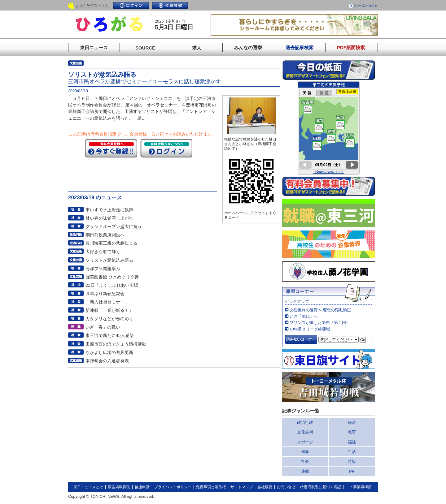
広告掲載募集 (119, 487)
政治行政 (305, 422)
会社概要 (265, 487)
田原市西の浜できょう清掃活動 (116, 344)
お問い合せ (286, 487)
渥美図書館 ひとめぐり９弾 (112, 277)
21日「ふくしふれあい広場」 (114, 285)
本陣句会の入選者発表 (107, 361)
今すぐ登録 (111, 148)
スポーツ (305, 442)
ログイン (131, 5)
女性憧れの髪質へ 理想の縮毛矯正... (322, 310)
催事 (305, 452)
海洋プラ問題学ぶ (103, 269)
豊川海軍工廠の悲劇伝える (111, 243)
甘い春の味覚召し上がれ (109, 218)
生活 (352, 452)
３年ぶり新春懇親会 (105, 294)
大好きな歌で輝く (103, 252)
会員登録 (170, 5)
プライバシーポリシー (173, 487)
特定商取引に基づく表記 (321, 487)
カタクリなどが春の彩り (109, 319)
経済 (352, 422)
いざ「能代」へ (304, 316)
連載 (305, 471)
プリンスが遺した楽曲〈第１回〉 (320, 323)
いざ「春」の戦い (103, 327)
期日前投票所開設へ (105, 235)
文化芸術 (305, 432)
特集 (352, 461)
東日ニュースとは (88, 487)
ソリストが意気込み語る (109, 260)
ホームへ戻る (366, 5)
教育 (352, 432)
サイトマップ (242, 487)
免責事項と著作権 (211, 487)
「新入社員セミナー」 (107, 302)
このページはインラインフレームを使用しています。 (329, 128)
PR (352, 471)
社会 (305, 461)
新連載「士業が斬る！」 (109, 310)
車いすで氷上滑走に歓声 (109, 210)
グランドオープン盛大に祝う (114, 226)
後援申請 (142, 487)
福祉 (352, 442)
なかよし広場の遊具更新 (109, 352)
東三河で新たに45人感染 (110, 335)
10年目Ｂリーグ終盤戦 (310, 329)
